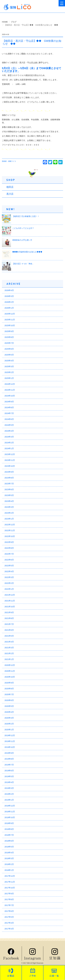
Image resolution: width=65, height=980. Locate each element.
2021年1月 (9, 659)
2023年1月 (9, 519)
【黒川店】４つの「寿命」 (23, 264)
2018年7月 (9, 835)
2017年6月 (9, 911)
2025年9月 (9, 331)
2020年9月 (9, 683)
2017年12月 (10, 876)
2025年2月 (9, 372)
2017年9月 (9, 894)
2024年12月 (10, 384)
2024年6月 (9, 419)
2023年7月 (9, 484)
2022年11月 (10, 530)
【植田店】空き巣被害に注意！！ (26, 216)
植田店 (10, 187)
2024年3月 (9, 437)
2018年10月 (10, 817)
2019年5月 (9, 776)
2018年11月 (10, 812)
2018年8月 (9, 829)
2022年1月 (9, 589)
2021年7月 (9, 624)
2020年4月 (9, 712)
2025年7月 (9, 343)
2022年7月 (9, 554)
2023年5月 (9, 495)
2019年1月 (9, 800)
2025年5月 (9, 355)
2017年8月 (9, 899)
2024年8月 (9, 407)
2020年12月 (10, 665)
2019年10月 (10, 747)
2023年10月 (10, 466)
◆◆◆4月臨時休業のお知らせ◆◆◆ (27, 252)
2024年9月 (9, 402)
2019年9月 (9, 753)
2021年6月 (9, 630)
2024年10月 (10, 396)
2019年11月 (10, 741)
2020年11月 (10, 671)
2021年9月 (9, 612)
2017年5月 (9, 917)
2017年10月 (10, 888)
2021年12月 (10, 595)
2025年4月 (9, 361)
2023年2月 (9, 513)
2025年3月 (9, 366)
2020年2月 (9, 724)
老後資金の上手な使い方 (22, 240)
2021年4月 (9, 642)
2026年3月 (9, 296)
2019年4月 (9, 782)
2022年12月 (10, 525)
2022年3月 (9, 577)
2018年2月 (9, 864)
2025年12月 (10, 314)
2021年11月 (10, 601)
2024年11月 (10, 390)
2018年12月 (10, 806)
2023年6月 (9, 489)
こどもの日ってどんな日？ (23, 228)
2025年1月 (9, 378)
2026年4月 (9, 290)
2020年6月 (9, 700)
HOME (5, 22)
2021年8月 (9, 618)
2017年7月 (9, 905)
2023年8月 (9, 478)
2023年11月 (10, 460)
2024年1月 (9, 448)
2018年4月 (9, 853)
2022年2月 (9, 583)
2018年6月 (9, 841)
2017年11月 (10, 882)
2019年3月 (9, 788)
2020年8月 (9, 689)
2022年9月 (9, 542)
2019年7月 (9, 765)
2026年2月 (9, 302)
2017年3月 (9, 929)
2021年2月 (9, 653)
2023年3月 (9, 507)
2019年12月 (10, 735)
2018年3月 (9, 858)
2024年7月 (9, 413)
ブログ (14, 22)
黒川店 (10, 194)
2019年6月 (9, 771)
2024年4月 (9, 431)
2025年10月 (10, 325)
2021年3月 (9, 648)
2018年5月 (9, 847)
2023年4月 (9, 501)
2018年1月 (9, 870)
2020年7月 (9, 694)
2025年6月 (9, 349)
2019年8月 (9, 759)
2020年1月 (9, 730)
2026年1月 (9, 308)
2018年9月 (9, 823)
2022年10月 (10, 536)
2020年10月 (10, 677)
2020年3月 (9, 718)
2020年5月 (9, 706)
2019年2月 (9, 794)
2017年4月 (9, 923)
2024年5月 (9, 425)
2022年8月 (9, 548)
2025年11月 (10, 320)
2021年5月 (9, 636)
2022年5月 (9, 566)
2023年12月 (10, 454)
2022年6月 (9, 560)
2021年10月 (10, 607)
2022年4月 (9, 571)
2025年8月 (9, 337)
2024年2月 (9, 443)
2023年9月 (9, 472)
